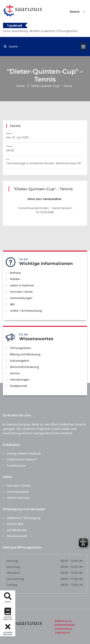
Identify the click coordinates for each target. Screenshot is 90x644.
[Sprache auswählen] (73, 12)
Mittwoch (14, 573)
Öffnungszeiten (21, 348)
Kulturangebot (20, 361)
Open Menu (83, 47)
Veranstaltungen (21, 298)
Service (15, 373)
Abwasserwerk (17, 536)
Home (21, 86)
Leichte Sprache (18, 498)
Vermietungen (20, 380)
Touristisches (16, 465)
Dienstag (13, 567)
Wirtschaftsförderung (24, 367)
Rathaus (15, 273)
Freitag (12, 585)
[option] (45, 31)
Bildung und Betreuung (25, 354)
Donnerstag (15, 579)
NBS (12, 304)
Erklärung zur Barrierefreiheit (65, 623)
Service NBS (15, 524)
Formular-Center (21, 292)
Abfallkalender (17, 530)
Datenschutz (64, 629)
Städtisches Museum (22, 459)
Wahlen (15, 279)
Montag (12, 561)
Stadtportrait (19, 386)
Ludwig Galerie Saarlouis (24, 453)
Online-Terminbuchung (26, 311)
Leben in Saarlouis (22, 285)
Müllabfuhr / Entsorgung (24, 518)
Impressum (63, 633)
